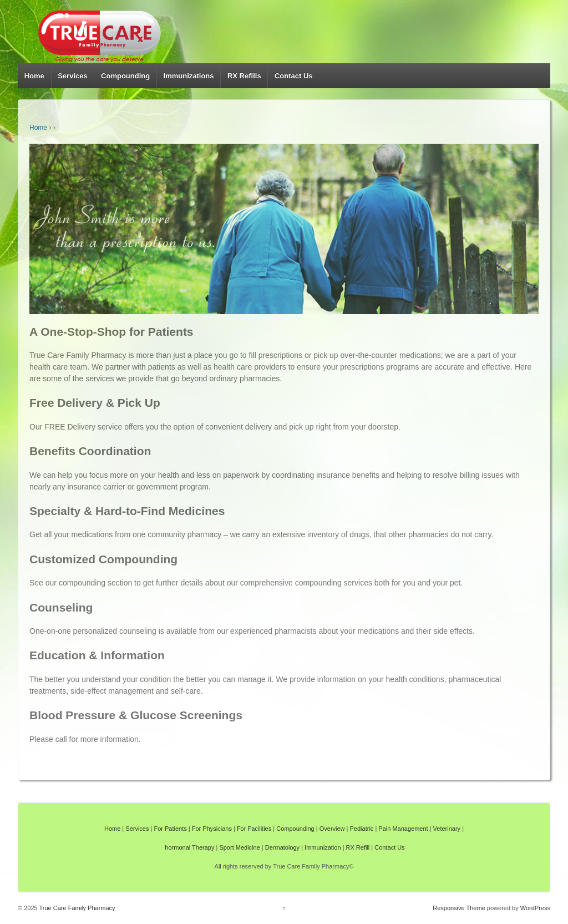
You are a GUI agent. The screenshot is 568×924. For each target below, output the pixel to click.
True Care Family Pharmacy (77, 908)
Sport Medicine (239, 847)
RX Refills (244, 76)
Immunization (323, 847)
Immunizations (189, 76)
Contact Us (294, 76)
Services (73, 76)
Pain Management (403, 829)
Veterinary (447, 829)
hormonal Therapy (189, 847)
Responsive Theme (459, 908)
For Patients (170, 829)
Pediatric (362, 829)
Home (34, 76)
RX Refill (358, 847)
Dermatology (282, 847)
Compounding (125, 76)
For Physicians (212, 829)
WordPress (535, 908)
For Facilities (254, 829)
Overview (332, 829)
